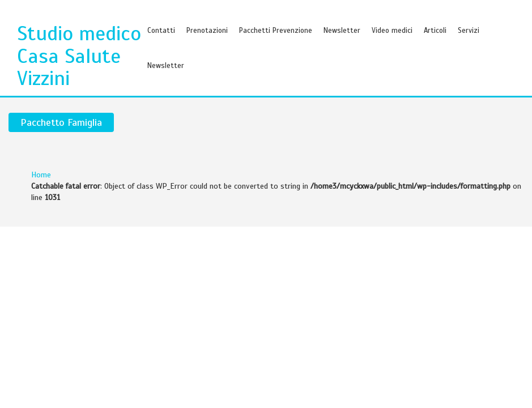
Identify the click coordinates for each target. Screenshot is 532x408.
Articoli (435, 31)
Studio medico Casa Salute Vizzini (79, 56)
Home (41, 175)
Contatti (161, 31)
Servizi (469, 31)
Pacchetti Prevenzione (276, 31)
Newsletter (342, 31)
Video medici (392, 31)
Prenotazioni (207, 31)
